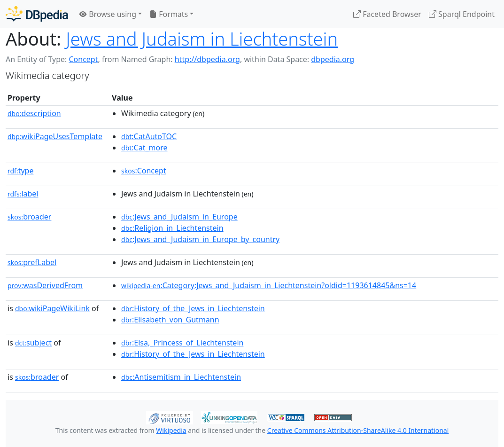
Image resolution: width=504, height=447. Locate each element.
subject (33, 343)
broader (29, 217)
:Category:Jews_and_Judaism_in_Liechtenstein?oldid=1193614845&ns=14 (269, 285)
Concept (83, 59)
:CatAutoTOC (149, 136)
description (34, 113)
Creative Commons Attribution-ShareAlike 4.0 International (358, 430)
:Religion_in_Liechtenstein (172, 228)
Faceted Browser (387, 14)
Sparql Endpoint (462, 14)
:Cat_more (144, 148)
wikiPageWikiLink (52, 308)
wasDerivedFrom (45, 285)
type (21, 171)
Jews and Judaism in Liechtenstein (202, 39)
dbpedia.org (333, 59)
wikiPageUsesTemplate (55, 136)
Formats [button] (169, 14)
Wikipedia (171, 430)
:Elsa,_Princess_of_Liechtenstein (182, 343)
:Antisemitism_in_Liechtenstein (181, 377)
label (23, 194)
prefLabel (32, 262)
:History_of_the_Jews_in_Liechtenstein (193, 308)
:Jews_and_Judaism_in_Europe (179, 217)
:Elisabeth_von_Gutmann (170, 320)
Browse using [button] (108, 14)
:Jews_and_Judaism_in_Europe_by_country (200, 239)
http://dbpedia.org (207, 59)
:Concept (144, 171)
